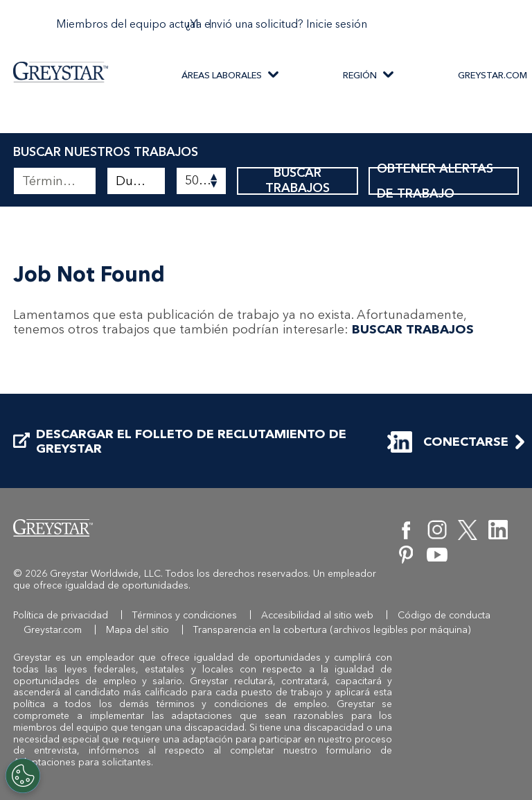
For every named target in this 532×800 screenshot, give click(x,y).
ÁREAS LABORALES (222, 75)
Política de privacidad (61, 615)
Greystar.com (53, 630)
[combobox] (136, 181)
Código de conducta (444, 615)
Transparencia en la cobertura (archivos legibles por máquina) (332, 630)
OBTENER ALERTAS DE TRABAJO (443, 181)
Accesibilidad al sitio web (317, 615)
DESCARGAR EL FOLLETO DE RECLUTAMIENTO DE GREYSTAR (180, 442)
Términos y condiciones (185, 615)
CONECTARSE (452, 442)
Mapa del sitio (138, 630)
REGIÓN (360, 75)
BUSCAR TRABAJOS (298, 181)
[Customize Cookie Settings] (23, 776)
